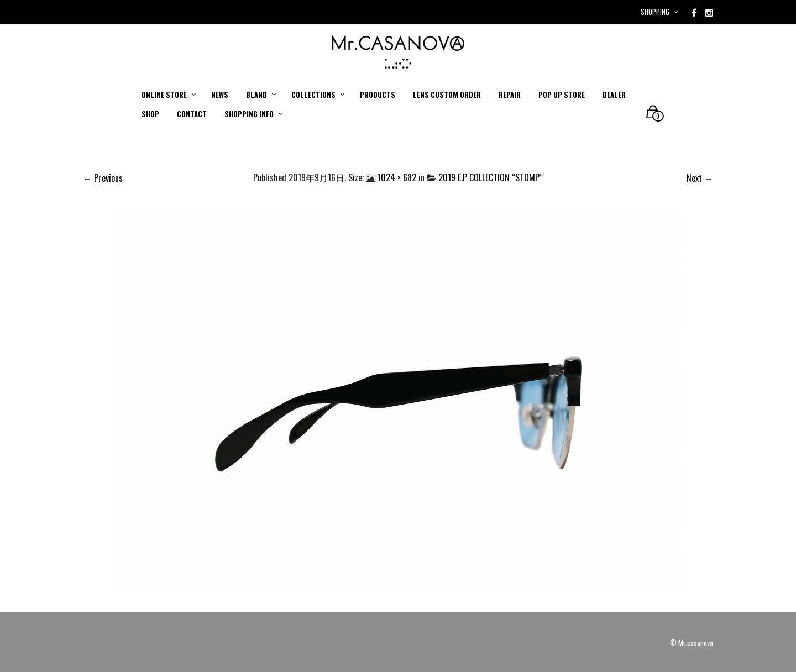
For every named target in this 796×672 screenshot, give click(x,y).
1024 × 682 (397, 177)
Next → (700, 178)
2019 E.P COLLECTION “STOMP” (491, 177)
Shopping (655, 12)
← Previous (103, 178)
